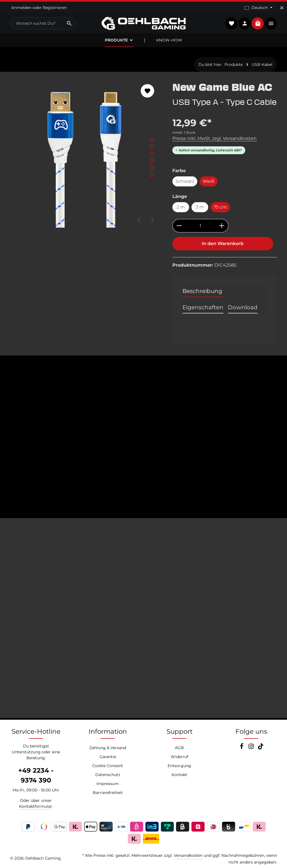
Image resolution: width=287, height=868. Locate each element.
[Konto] (245, 23)
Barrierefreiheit (108, 793)
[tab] (202, 291)
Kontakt (179, 775)
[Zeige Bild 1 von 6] (152, 140)
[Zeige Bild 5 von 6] (152, 168)
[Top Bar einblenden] (271, 23)
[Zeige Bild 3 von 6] (152, 154)
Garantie (108, 757)
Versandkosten (188, 855)
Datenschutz (108, 775)
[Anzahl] (200, 226)
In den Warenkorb (223, 243)
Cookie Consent (108, 766)
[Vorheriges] (139, 220)
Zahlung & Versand (108, 748)
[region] (86, 153)
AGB (179, 748)
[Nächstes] (152, 220)
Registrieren (55, 8)
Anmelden (21, 8)
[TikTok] (261, 748)
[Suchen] (69, 23)
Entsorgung (179, 766)
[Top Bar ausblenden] (282, 8)
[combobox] (37, 23)
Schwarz (185, 181)
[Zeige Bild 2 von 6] (152, 147)
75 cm (220, 207)
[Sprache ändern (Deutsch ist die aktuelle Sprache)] (258, 8)
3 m (200, 207)
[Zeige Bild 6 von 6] (152, 175)
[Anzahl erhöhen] (222, 226)
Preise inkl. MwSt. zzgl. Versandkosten (215, 138)
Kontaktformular (36, 806)
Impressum (108, 784)
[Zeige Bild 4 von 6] (152, 161)
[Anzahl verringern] (179, 226)
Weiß (209, 181)
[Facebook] (242, 748)
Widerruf (180, 757)
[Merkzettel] (231, 23)
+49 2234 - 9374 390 (36, 775)
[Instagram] (252, 748)
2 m (181, 207)
